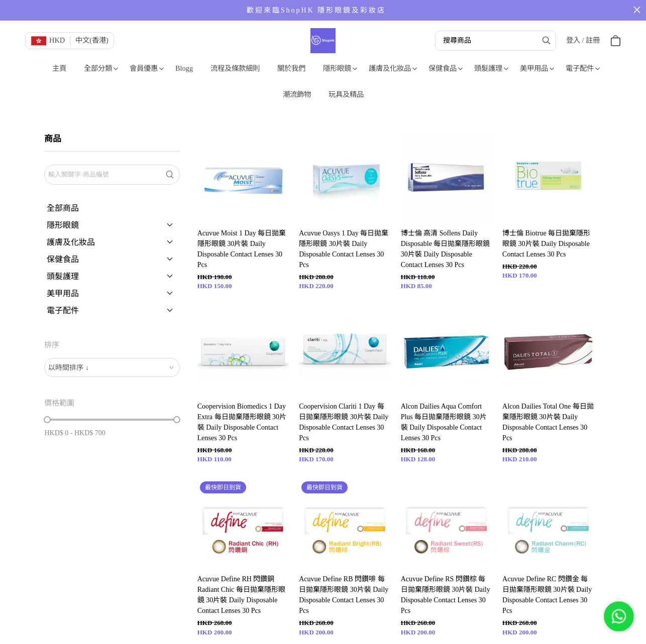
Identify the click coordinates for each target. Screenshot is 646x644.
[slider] (47, 420)
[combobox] (112, 367)
